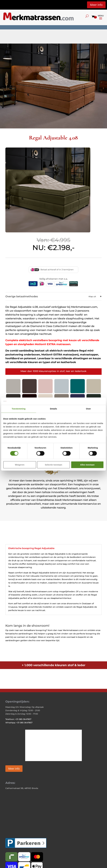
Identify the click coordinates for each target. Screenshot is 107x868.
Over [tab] (88, 409)
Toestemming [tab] (19, 409)
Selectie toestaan (54, 465)
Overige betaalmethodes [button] (53, 296)
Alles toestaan (87, 465)
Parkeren (29, 843)
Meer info (96, 5)
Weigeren (20, 465)
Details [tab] (53, 409)
